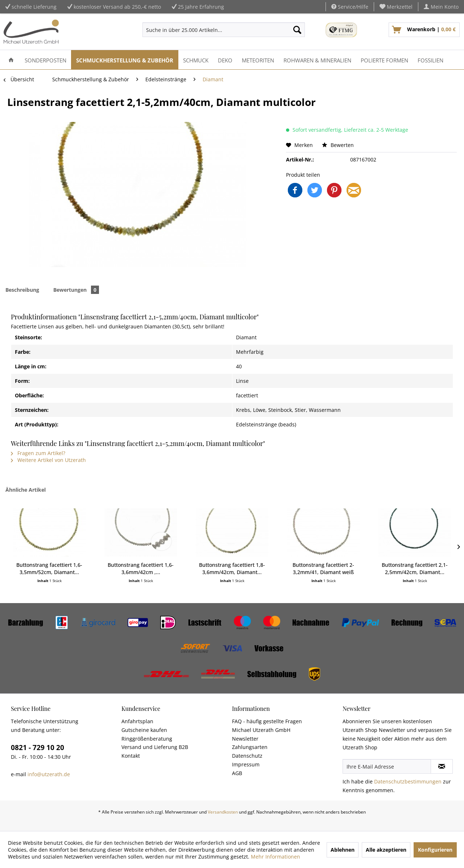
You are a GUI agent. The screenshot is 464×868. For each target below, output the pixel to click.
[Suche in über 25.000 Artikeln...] (224, 30)
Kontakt (131, 756)
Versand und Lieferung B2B (155, 747)
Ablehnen (343, 850)
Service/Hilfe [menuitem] (350, 7)
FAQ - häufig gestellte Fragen (267, 721)
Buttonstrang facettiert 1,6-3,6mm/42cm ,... (141, 568)
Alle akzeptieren (386, 850)
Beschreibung (22, 290)
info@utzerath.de (49, 774)
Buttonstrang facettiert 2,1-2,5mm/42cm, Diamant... (415, 568)
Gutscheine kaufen (144, 730)
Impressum (246, 764)
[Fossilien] (430, 60)
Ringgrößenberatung (147, 739)
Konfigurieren (435, 850)
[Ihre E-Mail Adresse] (387, 766)
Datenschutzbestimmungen (408, 781)
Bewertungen (76, 290)
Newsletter (245, 739)
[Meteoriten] (258, 60)
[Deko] (225, 60)
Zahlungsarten (250, 747)
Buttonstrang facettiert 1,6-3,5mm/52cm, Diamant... (49, 568)
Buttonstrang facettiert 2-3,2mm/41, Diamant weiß (323, 568)
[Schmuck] (196, 60)
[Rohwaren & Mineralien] (317, 60)
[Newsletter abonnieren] (442, 766)
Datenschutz (247, 756)
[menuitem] (396, 7)
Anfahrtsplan (137, 721)
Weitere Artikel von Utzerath (48, 460)
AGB (237, 773)
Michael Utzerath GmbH (261, 730)
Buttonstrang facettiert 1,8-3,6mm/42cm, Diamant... (232, 568)
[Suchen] (297, 30)
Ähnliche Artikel (26, 490)
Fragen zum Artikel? (38, 453)
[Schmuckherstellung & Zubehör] (125, 60)
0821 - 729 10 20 (38, 748)
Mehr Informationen (275, 857)
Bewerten (338, 145)
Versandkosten (223, 812)
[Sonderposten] (45, 60)
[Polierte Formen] (384, 60)
